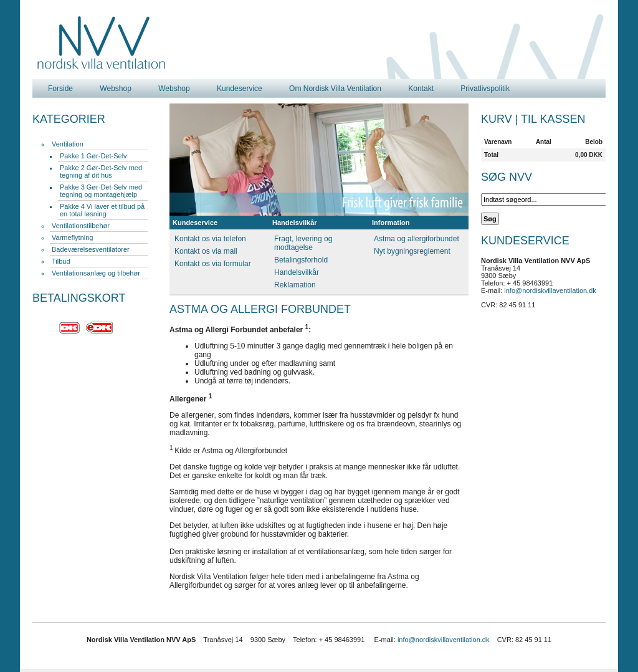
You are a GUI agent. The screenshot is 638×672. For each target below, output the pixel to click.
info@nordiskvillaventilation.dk (550, 290)
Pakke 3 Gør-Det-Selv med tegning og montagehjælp (101, 191)
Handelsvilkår (297, 272)
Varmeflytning (72, 238)
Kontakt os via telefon (210, 239)
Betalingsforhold (301, 260)
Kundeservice (240, 89)
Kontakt (421, 89)
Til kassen (553, 119)
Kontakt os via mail (206, 251)
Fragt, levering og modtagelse (303, 243)
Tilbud (61, 261)
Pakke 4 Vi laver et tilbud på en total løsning (102, 210)
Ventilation (68, 144)
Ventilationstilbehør (81, 226)
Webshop (115, 89)
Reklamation (295, 285)
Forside (60, 89)
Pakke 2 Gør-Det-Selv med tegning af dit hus (101, 171)
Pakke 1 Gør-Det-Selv (93, 156)
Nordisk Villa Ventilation (102, 43)
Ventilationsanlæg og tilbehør (96, 273)
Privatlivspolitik (485, 89)
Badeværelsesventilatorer (91, 249)
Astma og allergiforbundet (417, 239)
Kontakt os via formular (213, 264)
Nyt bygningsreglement (412, 251)
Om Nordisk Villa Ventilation (335, 89)
